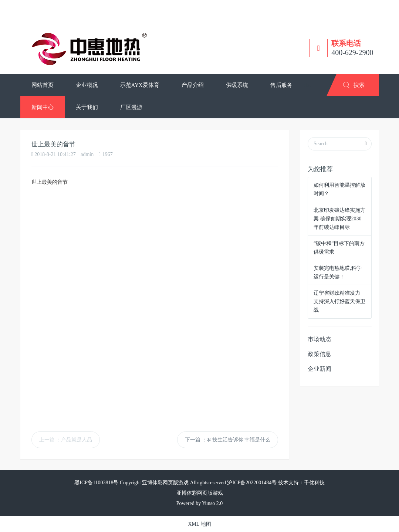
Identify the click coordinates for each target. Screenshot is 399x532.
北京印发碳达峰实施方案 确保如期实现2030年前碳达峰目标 (339, 219)
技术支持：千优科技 (301, 483)
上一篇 (66, 440)
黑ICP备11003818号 (96, 483)
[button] (87, 85)
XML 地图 (199, 524)
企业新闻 (319, 369)
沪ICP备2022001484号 (252, 483)
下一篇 (228, 440)
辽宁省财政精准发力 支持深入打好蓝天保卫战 (339, 301)
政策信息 (319, 354)
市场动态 (319, 339)
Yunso (208, 503)
